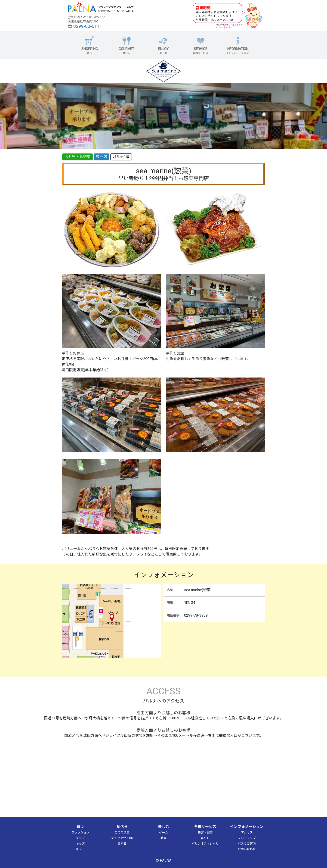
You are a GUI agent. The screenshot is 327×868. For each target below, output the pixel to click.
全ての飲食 (122, 832)
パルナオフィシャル (205, 844)
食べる (122, 827)
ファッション (80, 832)
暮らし (205, 838)
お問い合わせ (247, 849)
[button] (89, 45)
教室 (163, 838)
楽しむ (163, 827)
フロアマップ (247, 838)
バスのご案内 (247, 844)
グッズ (80, 838)
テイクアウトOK (122, 838)
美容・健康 (205, 832)
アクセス (247, 832)
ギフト (80, 849)
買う (80, 827)
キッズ (80, 844)
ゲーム (164, 832)
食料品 (122, 844)
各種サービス (205, 827)
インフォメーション (247, 827)
